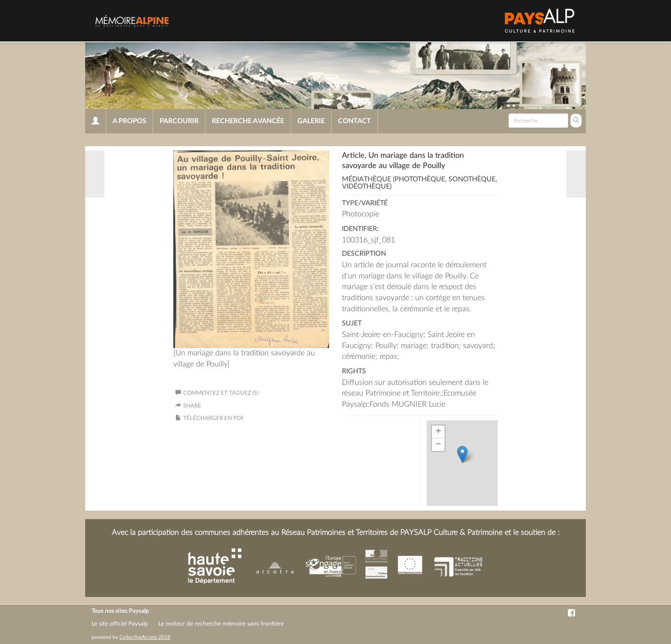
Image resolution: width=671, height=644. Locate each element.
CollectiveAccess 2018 (145, 637)
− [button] (438, 445)
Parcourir (179, 121)
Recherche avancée (248, 121)
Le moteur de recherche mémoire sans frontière (221, 624)
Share (192, 406)
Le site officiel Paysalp (120, 624)
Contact (355, 121)
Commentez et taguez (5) (217, 393)
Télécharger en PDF (214, 418)
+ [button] (438, 432)
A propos (129, 121)
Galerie (311, 121)
